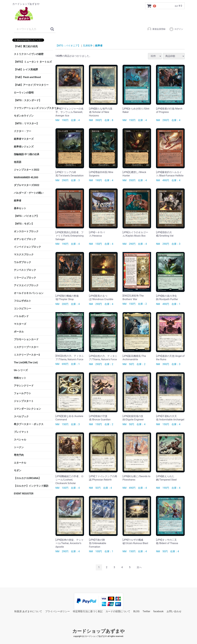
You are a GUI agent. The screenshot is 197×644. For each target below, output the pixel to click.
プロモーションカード (26, 339)
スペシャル (20, 440)
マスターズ (20, 324)
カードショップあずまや (98, 631)
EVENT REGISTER (24, 494)
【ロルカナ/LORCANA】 (27, 478)
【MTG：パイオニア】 (26, 216)
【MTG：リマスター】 (26, 123)
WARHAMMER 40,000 (26, 177)
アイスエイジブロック (26, 285)
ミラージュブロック (25, 278)
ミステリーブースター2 (27, 355)
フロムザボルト (23, 301)
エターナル (20, 463)
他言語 (18, 162)
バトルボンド (21, 316)
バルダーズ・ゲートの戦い (29, 193)
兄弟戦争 (88, 46)
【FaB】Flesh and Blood (27, 77)
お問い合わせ (174, 611)
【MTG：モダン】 (24, 224)
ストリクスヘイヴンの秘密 (29, 54)
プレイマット (21, 432)
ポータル (19, 332)
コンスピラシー (23, 309)
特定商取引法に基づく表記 (88, 611)
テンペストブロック (25, 270)
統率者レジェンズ (24, 147)
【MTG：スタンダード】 (28, 100)
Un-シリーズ (21, 370)
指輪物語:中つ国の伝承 (27, 154)
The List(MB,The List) (26, 362)
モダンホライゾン (24, 116)
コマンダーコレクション (27, 409)
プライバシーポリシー (57, 611)
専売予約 (19, 455)
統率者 (18, 201)
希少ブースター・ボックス (29, 424)
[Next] (139, 567)
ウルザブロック (23, 262)
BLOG (136, 611)
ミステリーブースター (26, 347)
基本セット (20, 208)
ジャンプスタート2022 (27, 170)
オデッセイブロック (25, 239)
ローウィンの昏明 (24, 93)
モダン (18, 470)
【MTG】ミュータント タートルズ (33, 62)
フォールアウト (23, 393)
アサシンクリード (24, 386)
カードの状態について (118, 611)
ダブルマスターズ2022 (27, 185)
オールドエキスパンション (29, 293)
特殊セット (20, 378)
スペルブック (21, 416)
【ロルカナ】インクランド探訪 (31, 486)
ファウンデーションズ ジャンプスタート (33, 108)
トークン (19, 447)
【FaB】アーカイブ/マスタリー (31, 85)
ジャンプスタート (24, 401)
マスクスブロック (24, 255)
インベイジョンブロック (27, 247)
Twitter (146, 611)
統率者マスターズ (24, 139)
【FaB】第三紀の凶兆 (26, 46)
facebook (158, 611)
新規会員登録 (156, 29)
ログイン (176, 29)
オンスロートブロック (26, 231)
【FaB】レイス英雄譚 (26, 69)
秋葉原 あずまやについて (28, 611)
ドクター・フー (23, 131)
